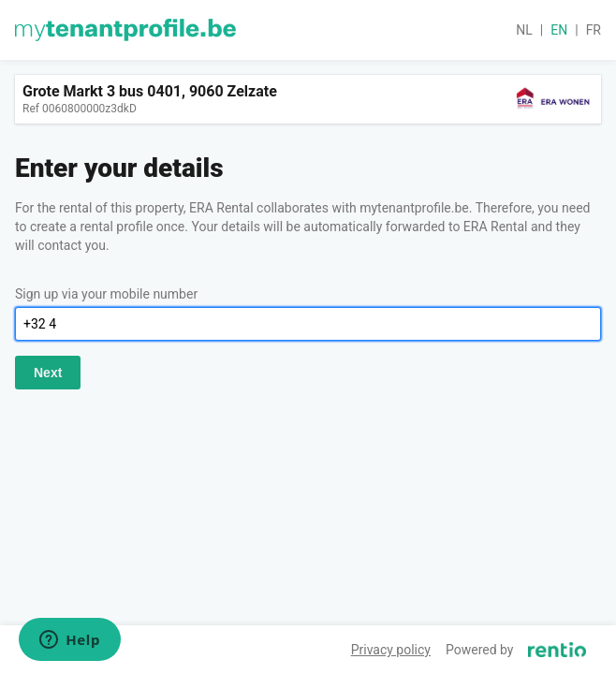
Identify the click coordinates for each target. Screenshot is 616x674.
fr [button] (594, 30)
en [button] (559, 30)
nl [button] (524, 30)
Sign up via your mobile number (106, 294)
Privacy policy (391, 650)
